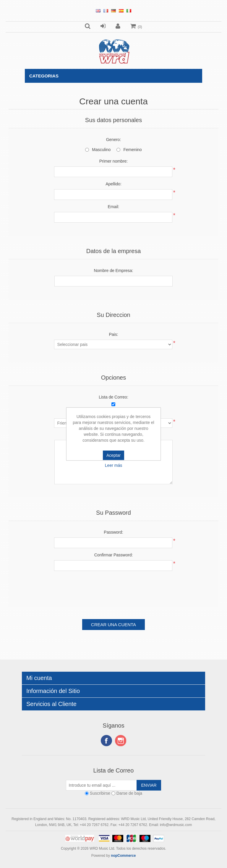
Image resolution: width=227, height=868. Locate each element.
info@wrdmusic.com (176, 825)
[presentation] (113, 587)
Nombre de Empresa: (113, 271)
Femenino (132, 150)
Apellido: (113, 184)
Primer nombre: (113, 161)
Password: (113, 532)
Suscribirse (100, 793)
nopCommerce (123, 856)
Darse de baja (129, 793)
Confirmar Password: (114, 555)
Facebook (106, 741)
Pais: (113, 334)
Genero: (114, 140)
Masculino (101, 150)
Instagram (121, 741)
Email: (114, 207)
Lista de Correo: (113, 397)
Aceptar (113, 455)
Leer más (113, 465)
